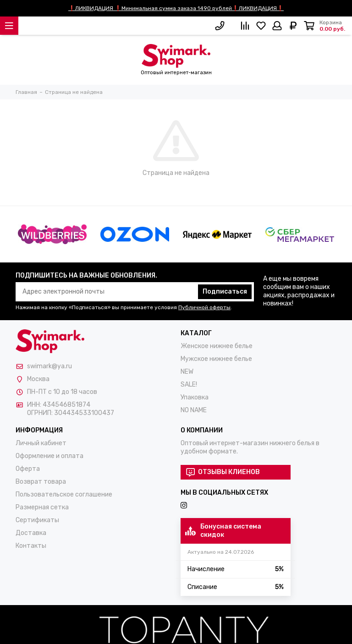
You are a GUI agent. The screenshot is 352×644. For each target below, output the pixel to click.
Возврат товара (41, 482)
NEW (187, 372)
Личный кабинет (41, 443)
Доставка (31, 533)
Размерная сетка (42, 507)
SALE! (189, 385)
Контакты (31, 546)
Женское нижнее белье (217, 346)
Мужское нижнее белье (216, 359)
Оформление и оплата (49, 456)
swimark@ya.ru (49, 366)
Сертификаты (37, 520)
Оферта (28, 469)
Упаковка (195, 397)
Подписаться (225, 292)
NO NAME (194, 410)
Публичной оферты (204, 307)
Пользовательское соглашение (64, 494)
